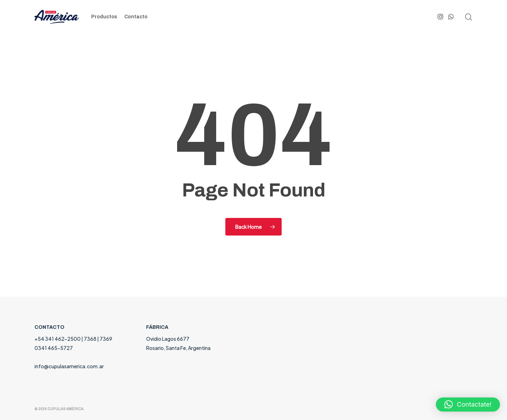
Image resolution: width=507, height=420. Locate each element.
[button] (468, 405)
